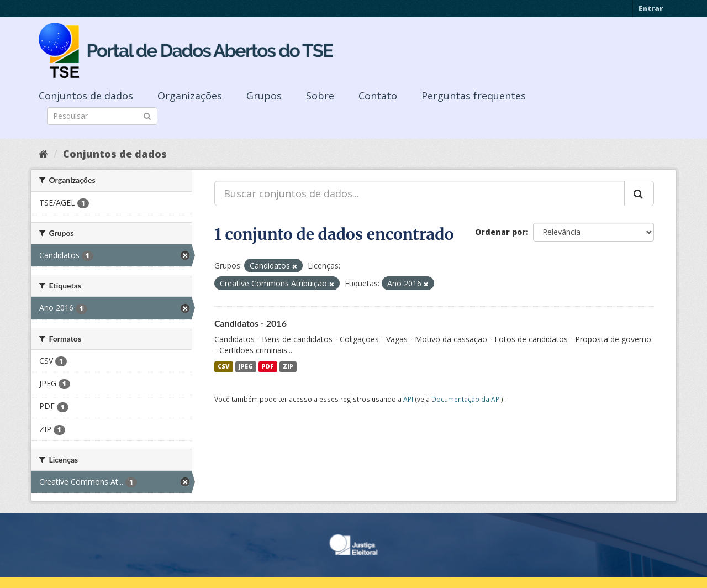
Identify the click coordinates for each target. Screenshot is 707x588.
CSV (223, 366)
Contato (378, 96)
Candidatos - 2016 (250, 323)
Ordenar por (500, 232)
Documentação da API (466, 399)
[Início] (43, 154)
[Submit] (147, 115)
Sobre (320, 96)
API (408, 399)
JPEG (246, 366)
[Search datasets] (102, 116)
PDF (268, 366)
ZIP (288, 366)
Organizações (190, 96)
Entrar (651, 8)
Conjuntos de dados (86, 96)
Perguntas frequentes (474, 96)
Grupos (264, 96)
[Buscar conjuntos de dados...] (420, 193)
